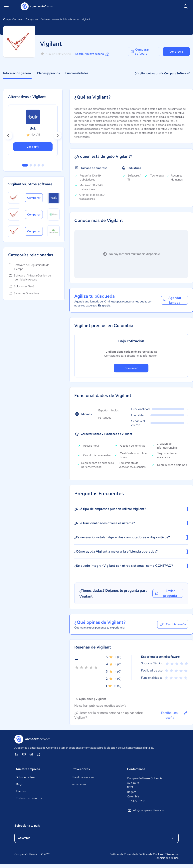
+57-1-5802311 (136, 801)
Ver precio (176, 52)
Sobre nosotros (25, 777)
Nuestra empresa (28, 769)
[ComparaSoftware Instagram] (38, 754)
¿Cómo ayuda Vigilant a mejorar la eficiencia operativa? (131, 552)
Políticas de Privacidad (123, 854)
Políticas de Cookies (151, 854)
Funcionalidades (77, 73)
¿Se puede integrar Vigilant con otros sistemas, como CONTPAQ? (131, 566)
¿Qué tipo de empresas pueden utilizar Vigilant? (131, 509)
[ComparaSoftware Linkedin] (17, 754)
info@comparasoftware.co (146, 810)
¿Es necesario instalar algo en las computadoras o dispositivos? (131, 537)
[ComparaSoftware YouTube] (24, 754)
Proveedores (81, 769)
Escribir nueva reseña (92, 54)
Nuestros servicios (83, 777)
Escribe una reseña (175, 715)
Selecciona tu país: (27, 826)
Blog (19, 784)
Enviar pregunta (166, 593)
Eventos (21, 791)
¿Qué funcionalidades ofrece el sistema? (131, 523)
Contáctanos (136, 769)
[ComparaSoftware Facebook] (31, 754)
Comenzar (131, 368)
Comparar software (140, 52)
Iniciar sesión (79, 784)
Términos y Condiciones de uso (167, 856)
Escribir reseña (173, 624)
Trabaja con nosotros (29, 798)
